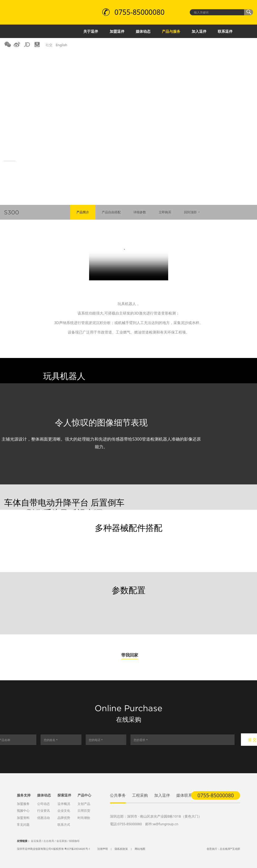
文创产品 (84, 804)
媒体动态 (143, 31)
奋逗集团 (36, 841)
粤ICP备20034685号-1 (77, 849)
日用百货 (84, 811)
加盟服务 (23, 804)
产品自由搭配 (111, 212)
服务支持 (24, 795)
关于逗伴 (91, 31)
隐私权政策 (121, 849)
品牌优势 (64, 818)
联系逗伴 (225, 31)
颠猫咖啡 (74, 841)
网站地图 (140, 849)
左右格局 (49, 841)
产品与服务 (171, 31)
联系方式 (64, 825)
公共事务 (118, 795)
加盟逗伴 (117, 31)
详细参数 (140, 212)
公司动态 (43, 804)
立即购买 (165, 212)
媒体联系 (184, 795)
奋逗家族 (62, 841)
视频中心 (23, 811)
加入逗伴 (199, 31)
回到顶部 (192, 212)
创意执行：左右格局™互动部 (223, 849)
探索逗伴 (64, 795)
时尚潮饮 (84, 818)
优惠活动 (43, 818)
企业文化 (64, 811)
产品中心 (84, 795)
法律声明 (103, 849)
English (61, 45)
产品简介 (83, 212)
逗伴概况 (64, 804)
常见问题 (23, 825)
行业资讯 (43, 811)
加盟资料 (23, 818)
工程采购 (140, 795)
